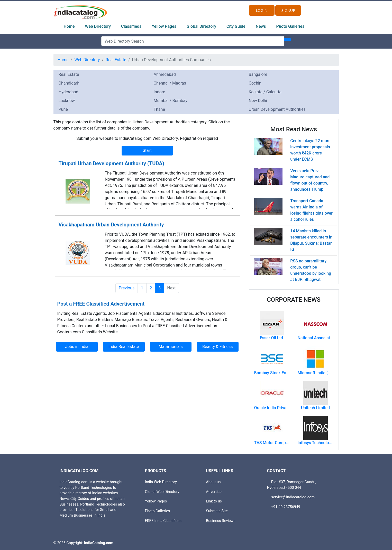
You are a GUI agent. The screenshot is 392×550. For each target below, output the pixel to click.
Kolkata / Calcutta (265, 92)
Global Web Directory (162, 492)
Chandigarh (69, 83)
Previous (127, 288)
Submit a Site (217, 511)
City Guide (236, 26)
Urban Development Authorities (277, 109)
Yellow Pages (164, 26)
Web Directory (98, 26)
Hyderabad (69, 92)
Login (262, 10)
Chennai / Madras (170, 83)
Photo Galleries (290, 26)
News (261, 26)
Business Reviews (221, 521)
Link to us (214, 501)
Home (69, 26)
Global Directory (201, 26)
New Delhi (258, 101)
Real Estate (116, 60)
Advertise (214, 492)
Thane (159, 109)
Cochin (255, 83)
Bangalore (258, 74)
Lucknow (67, 101)
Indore (159, 92)
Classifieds (131, 26)
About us (213, 482)
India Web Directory (161, 482)
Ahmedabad (165, 74)
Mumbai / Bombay (171, 101)
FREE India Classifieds (163, 521)
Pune (63, 109)
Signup (288, 10)
